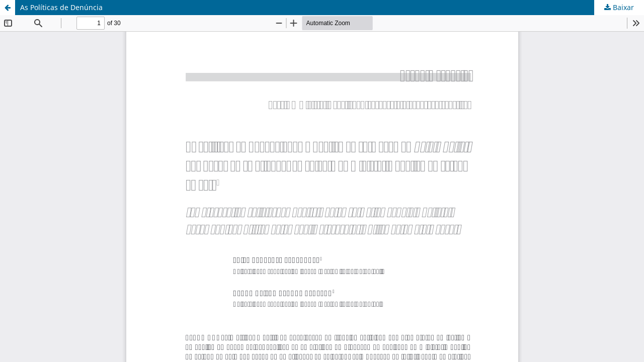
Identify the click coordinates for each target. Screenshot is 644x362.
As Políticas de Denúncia (61, 7)
